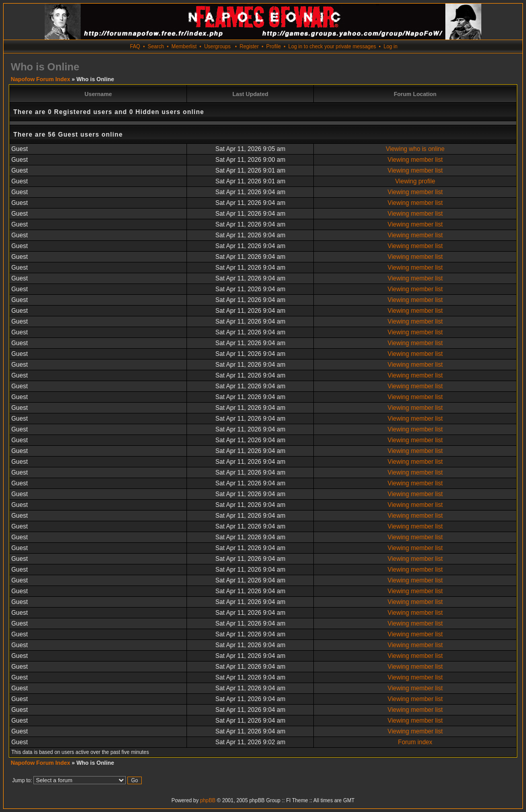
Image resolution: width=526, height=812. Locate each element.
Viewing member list (415, 160)
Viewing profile (415, 181)
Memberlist (184, 46)
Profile (273, 46)
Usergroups (217, 46)
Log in (391, 46)
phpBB (208, 800)
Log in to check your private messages (332, 46)
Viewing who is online (415, 149)
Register (249, 46)
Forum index (415, 742)
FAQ (135, 46)
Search (156, 46)
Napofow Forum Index (41, 79)
